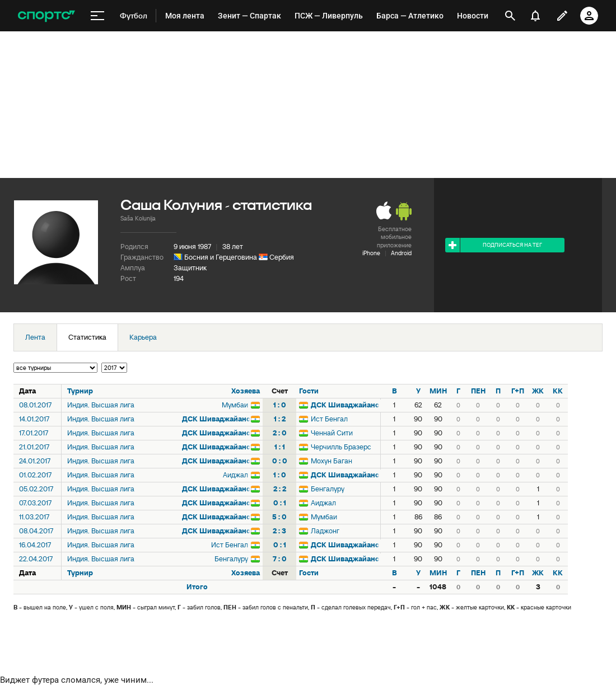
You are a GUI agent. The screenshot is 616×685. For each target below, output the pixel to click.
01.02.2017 (35, 475)
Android (401, 253)
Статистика (87, 337)
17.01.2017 (34, 433)
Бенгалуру (328, 489)
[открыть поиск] (510, 16)
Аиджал (235, 475)
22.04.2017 (36, 559)
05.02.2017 (36, 489)
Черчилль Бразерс (341, 447)
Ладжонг (325, 531)
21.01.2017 (34, 447)
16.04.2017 (35, 545)
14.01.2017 (34, 419)
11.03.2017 (34, 517)
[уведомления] (535, 16)
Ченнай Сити (332, 433)
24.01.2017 (35, 461)
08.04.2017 (36, 531)
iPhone (371, 253)
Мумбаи (235, 405)
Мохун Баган (332, 461)
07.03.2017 (35, 503)
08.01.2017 (35, 405)
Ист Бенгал (329, 419)
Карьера (143, 337)
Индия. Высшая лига (101, 405)
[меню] (97, 16)
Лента (35, 337)
